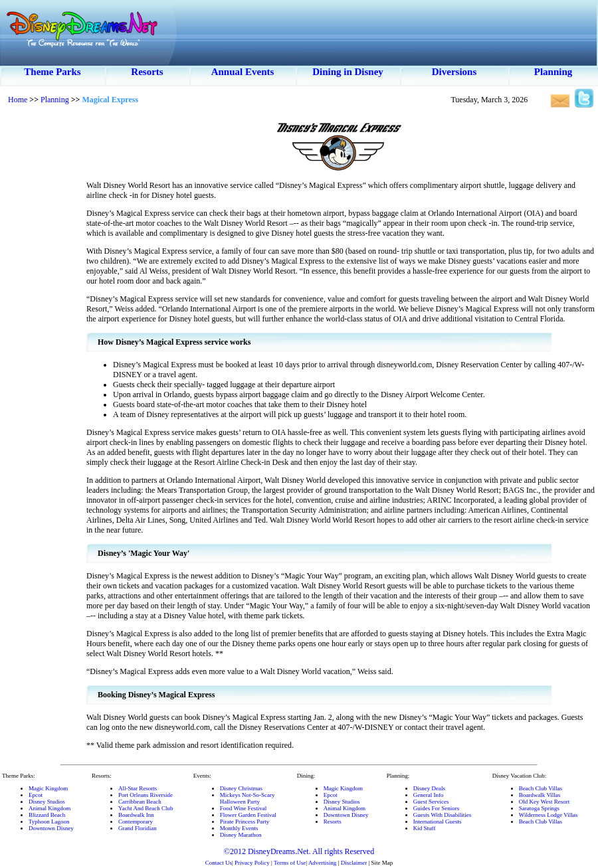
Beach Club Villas (541, 788)
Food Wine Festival (243, 808)
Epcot (36, 795)
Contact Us (219, 863)
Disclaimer (354, 863)
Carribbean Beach (140, 802)
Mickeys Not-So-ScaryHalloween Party (248, 798)
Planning (553, 72)
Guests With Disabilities (442, 815)
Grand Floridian (138, 828)
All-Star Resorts (138, 788)
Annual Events (243, 72)
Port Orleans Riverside (146, 795)
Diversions (454, 72)
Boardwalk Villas (540, 795)
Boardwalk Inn (136, 815)
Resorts (147, 72)
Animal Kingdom (50, 808)
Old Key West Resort (544, 802)
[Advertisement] (43, 312)
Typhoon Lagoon (49, 822)
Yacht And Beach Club (146, 808)
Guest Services (431, 802)
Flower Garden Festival (248, 815)
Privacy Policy (252, 863)
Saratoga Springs (539, 808)
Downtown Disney (51, 828)
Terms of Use (290, 863)
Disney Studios (47, 802)
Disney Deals (429, 788)
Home (18, 100)
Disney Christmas (241, 788)
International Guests (438, 822)
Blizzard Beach (47, 815)
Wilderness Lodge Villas (548, 815)
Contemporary (136, 822)
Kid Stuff (425, 828)
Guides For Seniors (437, 808)
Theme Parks (52, 72)
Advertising (323, 863)
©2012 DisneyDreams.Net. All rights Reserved (299, 851)
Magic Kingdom (48, 788)
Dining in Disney (348, 72)
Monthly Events (239, 828)
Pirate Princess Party (245, 822)
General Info (429, 795)
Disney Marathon (241, 835)
